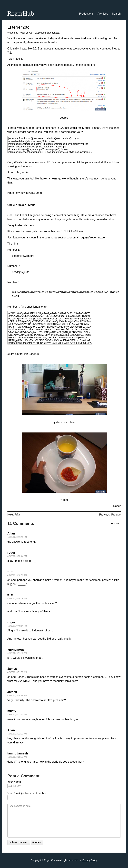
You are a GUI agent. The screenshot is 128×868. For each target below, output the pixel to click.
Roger (22, 33)
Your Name (14, 782)
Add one (116, 523)
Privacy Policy (90, 860)
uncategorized (52, 33)
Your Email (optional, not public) (27, 793)
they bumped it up (106, 49)
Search (116, 14)
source (64, 118)
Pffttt (17, 515)
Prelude (116, 515)
